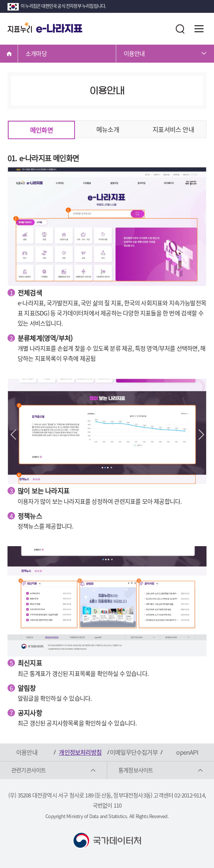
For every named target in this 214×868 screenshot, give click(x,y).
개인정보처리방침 (80, 752)
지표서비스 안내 (173, 129)
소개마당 (36, 53)
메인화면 (41, 130)
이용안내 (134, 53)
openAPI (187, 752)
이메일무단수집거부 (134, 752)
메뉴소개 (108, 129)
